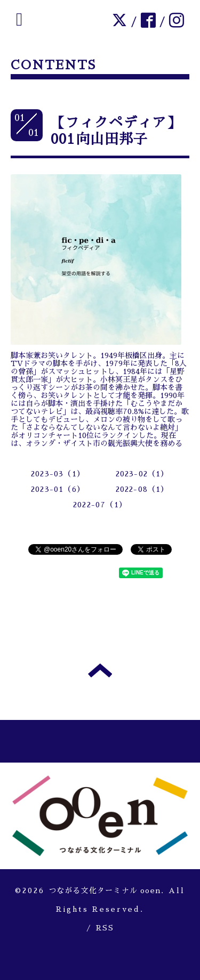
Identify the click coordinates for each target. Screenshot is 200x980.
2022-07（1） (100, 505)
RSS (105, 928)
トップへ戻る (100, 670)
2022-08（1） (142, 489)
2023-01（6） (58, 489)
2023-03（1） (58, 474)
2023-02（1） (142, 474)
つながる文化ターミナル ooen (105, 890)
